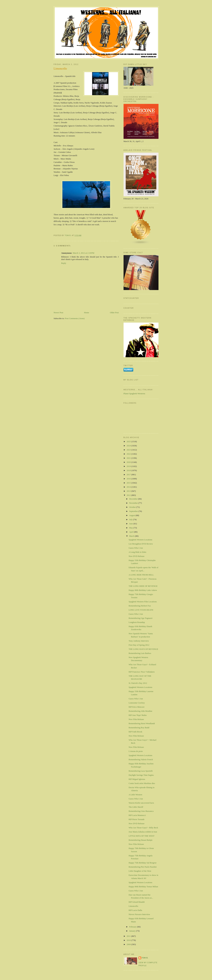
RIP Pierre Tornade (136, 819)
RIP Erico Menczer (137, 707)
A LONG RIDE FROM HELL (141, 575)
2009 (129, 944)
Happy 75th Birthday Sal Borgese (143, 863)
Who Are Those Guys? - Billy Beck (143, 828)
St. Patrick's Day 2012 (138, 683)
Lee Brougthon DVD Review (141, 544)
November (134, 503)
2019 (129, 466)
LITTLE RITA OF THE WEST (141, 836)
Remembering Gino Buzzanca (141, 811)
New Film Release (136, 719)
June (131, 524)
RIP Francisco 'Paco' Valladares (142, 672)
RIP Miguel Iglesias (137, 779)
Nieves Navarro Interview (139, 914)
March (132, 536)
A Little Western (135, 795)
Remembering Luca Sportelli (141, 771)
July (131, 519)
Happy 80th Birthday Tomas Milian (143, 887)
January (133, 931)
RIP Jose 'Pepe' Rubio (138, 715)
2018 (129, 470)
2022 (129, 454)
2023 (129, 450)
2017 (129, 475)
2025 (129, 441)
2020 (129, 462)
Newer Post (58, 313)
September (134, 511)
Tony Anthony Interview (139, 641)
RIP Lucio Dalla (135, 910)
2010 (129, 940)
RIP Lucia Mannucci (137, 815)
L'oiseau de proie (136, 751)
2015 (129, 483)
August (132, 515)
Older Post (114, 313)
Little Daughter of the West (140, 871)
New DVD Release (137, 556)
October (133, 507)
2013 (129, 491)
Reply (64, 263)
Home (87, 313)
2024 (129, 446)
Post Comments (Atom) (75, 318)
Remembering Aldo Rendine (140, 711)
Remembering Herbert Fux (140, 606)
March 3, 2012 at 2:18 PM (84, 253)
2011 (129, 936)
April (132, 532)
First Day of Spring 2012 (139, 645)
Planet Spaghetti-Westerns (134, 394)
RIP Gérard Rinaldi (137, 902)
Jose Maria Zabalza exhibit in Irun (143, 832)
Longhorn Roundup (137, 622)
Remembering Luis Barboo (140, 653)
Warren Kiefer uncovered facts (141, 803)
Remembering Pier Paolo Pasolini (143, 867)
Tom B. (145, 958)
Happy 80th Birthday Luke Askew (143, 590)
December (134, 499)
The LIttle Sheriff (136, 807)
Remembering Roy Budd (139, 728)
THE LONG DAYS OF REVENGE (143, 649)
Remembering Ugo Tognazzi (141, 618)
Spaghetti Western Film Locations (143, 602)
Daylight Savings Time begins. (141, 775)
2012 (129, 495)
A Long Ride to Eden (137, 552)
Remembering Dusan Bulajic (141, 840)
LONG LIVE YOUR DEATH (141, 610)
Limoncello (133, 906)
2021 (129, 458)
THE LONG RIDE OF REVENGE (143, 586)
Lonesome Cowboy (137, 703)
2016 (129, 479)
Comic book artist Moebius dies (142, 783)
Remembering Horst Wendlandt (142, 723)
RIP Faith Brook (135, 732)
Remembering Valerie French (141, 759)
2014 (129, 487)
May (131, 528)
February (133, 927)
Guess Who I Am (136, 548)
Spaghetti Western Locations (140, 540)
